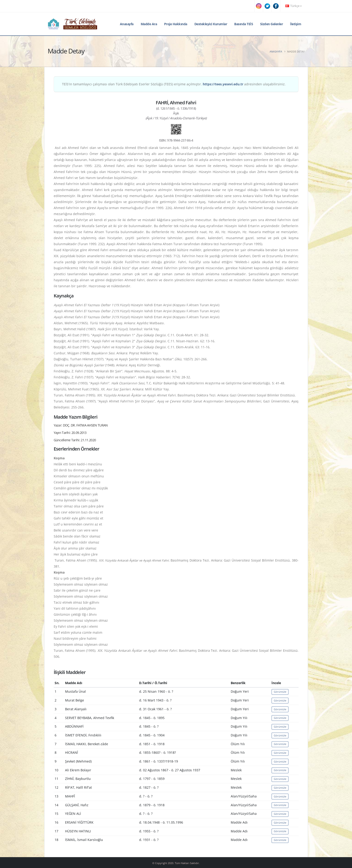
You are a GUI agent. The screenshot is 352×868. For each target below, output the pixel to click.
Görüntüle (280, 692)
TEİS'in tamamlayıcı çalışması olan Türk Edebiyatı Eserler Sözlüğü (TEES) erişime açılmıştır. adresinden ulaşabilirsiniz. (174, 84)
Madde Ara (149, 24)
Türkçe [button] (293, 6)
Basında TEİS (244, 24)
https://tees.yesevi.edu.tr (223, 84)
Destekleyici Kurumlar (211, 24)
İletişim (296, 24)
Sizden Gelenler (272, 24)
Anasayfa (127, 24)
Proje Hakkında (176, 24)
